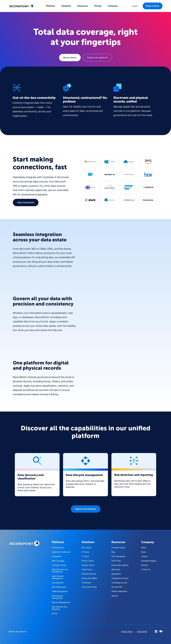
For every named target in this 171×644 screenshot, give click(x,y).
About (144, 548)
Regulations (116, 574)
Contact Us (146, 569)
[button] (51, 6)
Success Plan (117, 587)
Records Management (61, 602)
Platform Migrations (119, 591)
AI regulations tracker (120, 578)
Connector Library (59, 565)
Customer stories (118, 548)
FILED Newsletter (118, 556)
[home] (21, 6)
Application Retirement (61, 552)
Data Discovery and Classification (60, 571)
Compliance (57, 556)
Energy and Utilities (89, 578)
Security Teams (88, 565)
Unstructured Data (89, 587)
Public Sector (87, 569)
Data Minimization (59, 587)
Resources (116, 569)
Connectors (86, 583)
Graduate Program (149, 561)
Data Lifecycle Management (58, 577)
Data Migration (58, 583)
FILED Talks (116, 561)
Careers (144, 556)
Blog (113, 552)
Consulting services (119, 583)
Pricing (98, 6)
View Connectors (26, 203)
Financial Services (89, 574)
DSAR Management (60, 591)
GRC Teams (86, 548)
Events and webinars (120, 565)
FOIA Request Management (57, 597)
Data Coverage (58, 561)
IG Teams (85, 552)
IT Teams (85, 556)
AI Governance (58, 548)
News (144, 552)
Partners (145, 565)
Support (115, 596)
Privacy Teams (88, 561)
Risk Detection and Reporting (59, 608)
